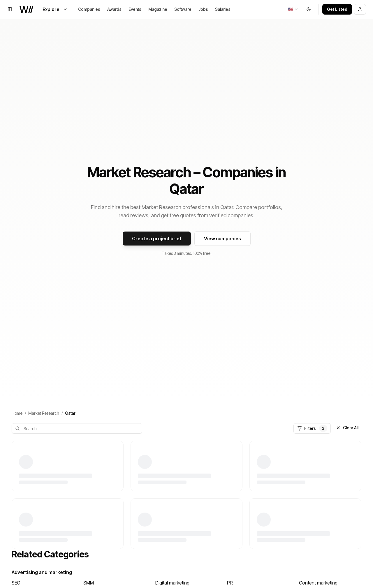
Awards (114, 9)
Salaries (223, 9)
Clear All (347, 428)
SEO (16, 583)
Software (183, 9)
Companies (89, 9)
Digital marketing (172, 583)
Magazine (158, 9)
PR (230, 583)
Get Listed (337, 9)
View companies (222, 239)
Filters (312, 428)
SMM (89, 583)
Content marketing (318, 583)
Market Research (44, 413)
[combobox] (293, 9)
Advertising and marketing (42, 572)
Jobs (203, 9)
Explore (55, 9)
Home (17, 413)
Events (135, 9)
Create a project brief (157, 239)
